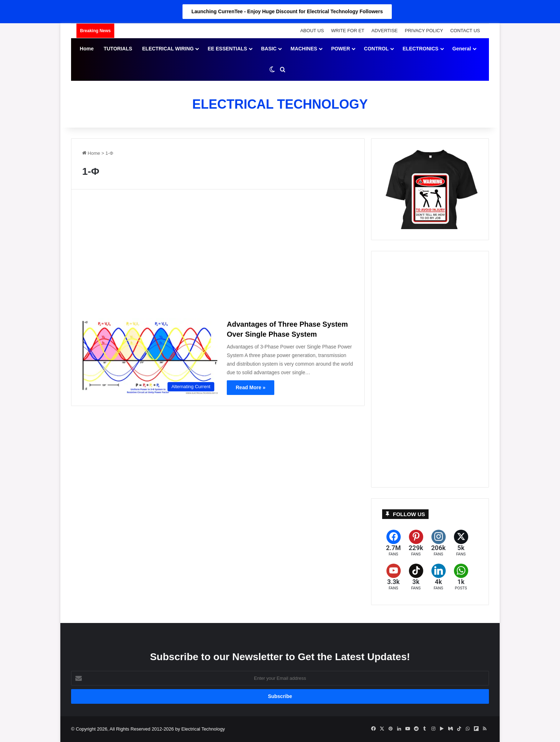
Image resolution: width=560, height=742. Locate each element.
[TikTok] (416, 577)
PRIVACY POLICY (424, 31)
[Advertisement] (218, 257)
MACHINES (304, 49)
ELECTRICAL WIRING (168, 49)
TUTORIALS (118, 49)
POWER (341, 49)
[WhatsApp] (461, 577)
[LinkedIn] (438, 577)
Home (87, 49)
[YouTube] (393, 577)
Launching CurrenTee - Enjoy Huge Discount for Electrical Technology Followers (287, 11)
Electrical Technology (203, 729)
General (462, 49)
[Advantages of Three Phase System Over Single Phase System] (150, 356)
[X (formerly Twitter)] (461, 543)
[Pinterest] (416, 543)
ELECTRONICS (420, 49)
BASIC (269, 49)
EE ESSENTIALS (227, 49)
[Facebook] (393, 543)
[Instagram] (438, 543)
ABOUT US (312, 31)
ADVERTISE (384, 31)
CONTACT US (465, 31)
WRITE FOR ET (348, 31)
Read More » (251, 387)
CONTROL (376, 49)
